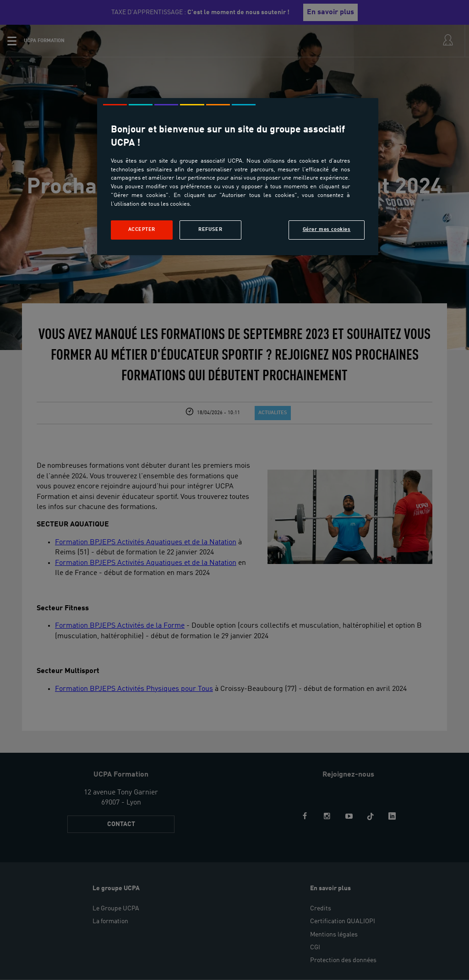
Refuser (210, 230)
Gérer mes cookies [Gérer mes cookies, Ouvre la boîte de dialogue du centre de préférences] (327, 230)
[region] (238, 177)
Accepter (142, 230)
